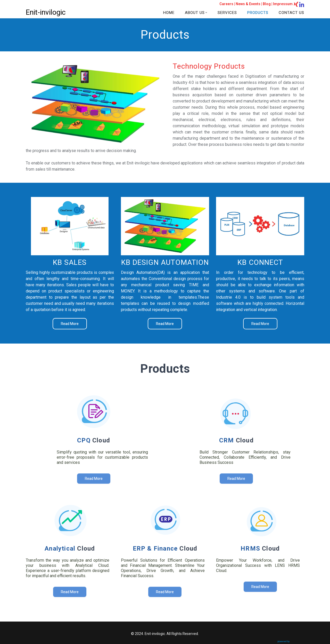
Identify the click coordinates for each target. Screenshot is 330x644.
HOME (169, 13)
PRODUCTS (258, 13)
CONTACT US (291, 13)
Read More (70, 324)
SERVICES (227, 13)
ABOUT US (196, 13)
